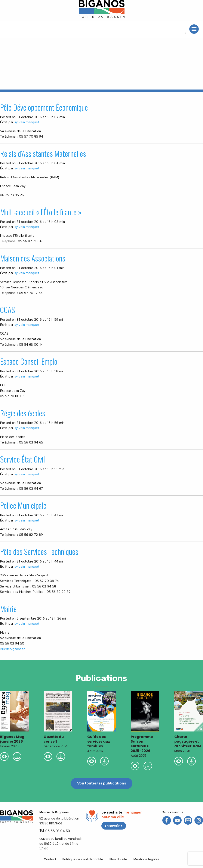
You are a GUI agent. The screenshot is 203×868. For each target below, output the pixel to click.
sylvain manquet (27, 122)
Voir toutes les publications (101, 783)
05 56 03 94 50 (58, 831)
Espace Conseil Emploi (29, 361)
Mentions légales (146, 859)
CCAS (7, 309)
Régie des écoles (23, 413)
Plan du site (118, 859)
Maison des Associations (33, 258)
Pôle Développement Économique (44, 107)
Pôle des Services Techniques (39, 551)
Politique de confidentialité (83, 859)
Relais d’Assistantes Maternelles (43, 153)
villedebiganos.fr (12, 649)
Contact (50, 859)
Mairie (8, 609)
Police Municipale (23, 505)
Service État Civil (22, 459)
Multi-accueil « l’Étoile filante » (41, 212)
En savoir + (114, 826)
